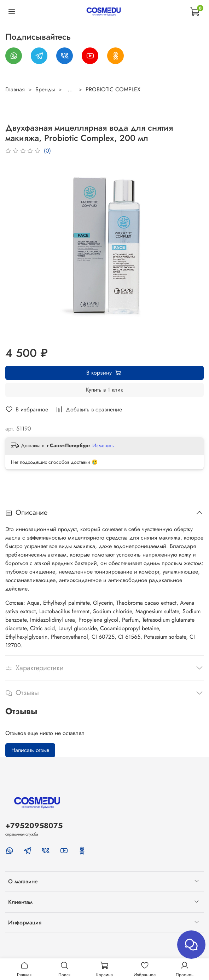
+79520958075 (34, 826)
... (70, 90)
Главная (15, 89)
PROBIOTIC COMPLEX (113, 89)
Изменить (103, 445)
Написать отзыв (30, 750)
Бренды (45, 89)
